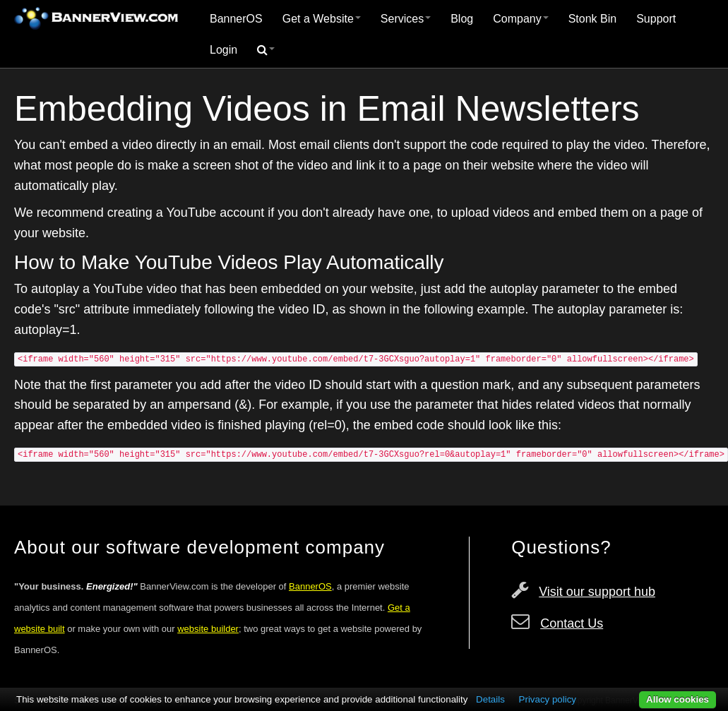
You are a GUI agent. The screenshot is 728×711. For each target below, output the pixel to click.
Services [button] (406, 19)
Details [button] (490, 699)
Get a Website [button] (322, 19)
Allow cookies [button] (678, 699)
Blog (462, 19)
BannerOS (236, 19)
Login (223, 50)
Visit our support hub (597, 592)
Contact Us (572, 623)
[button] (266, 50)
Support (656, 19)
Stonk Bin (592, 19)
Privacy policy (548, 699)
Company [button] (520, 19)
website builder (208, 629)
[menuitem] (236, 19)
